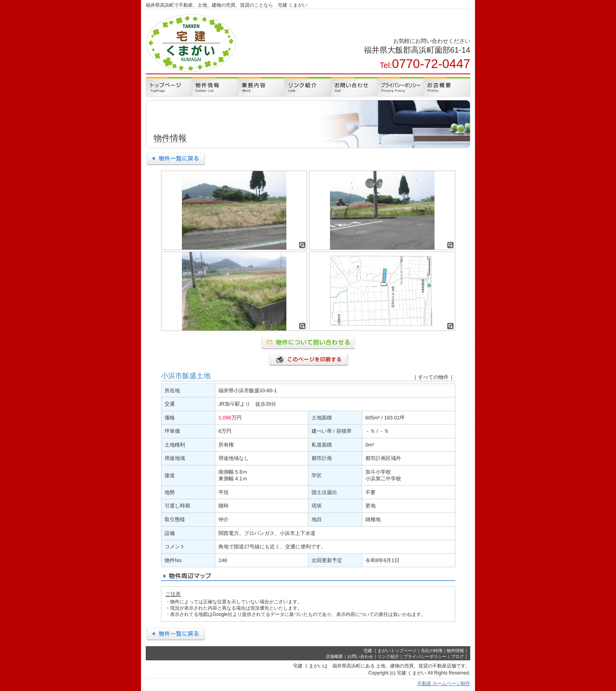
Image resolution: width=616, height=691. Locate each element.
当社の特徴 (432, 651)
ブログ (457, 656)
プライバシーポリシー (425, 656)
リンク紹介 (388, 656)
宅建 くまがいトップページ (390, 651)
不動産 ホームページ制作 (444, 684)
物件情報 (455, 651)
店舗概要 (334, 656)
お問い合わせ (360, 656)
